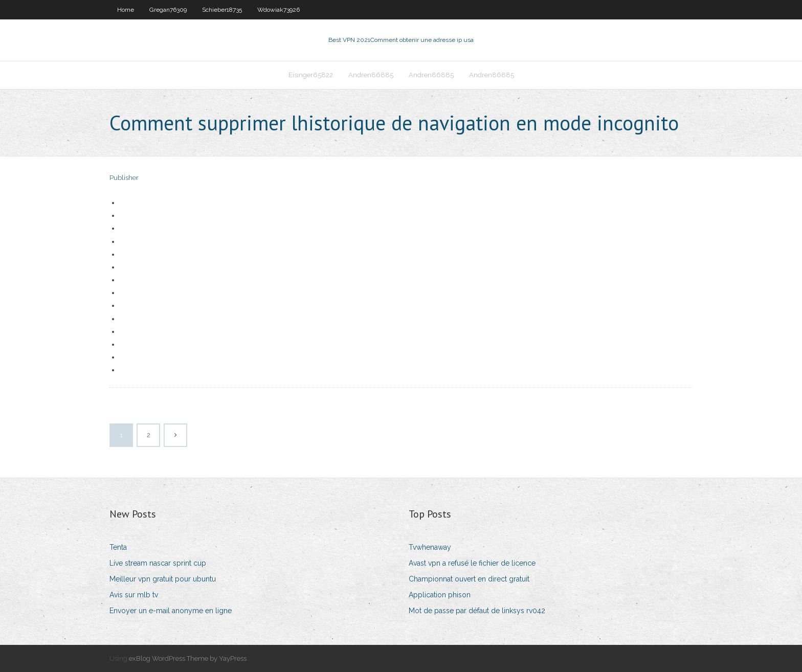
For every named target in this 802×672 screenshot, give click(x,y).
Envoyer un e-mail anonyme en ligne (171, 611)
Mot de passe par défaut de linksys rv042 (477, 611)
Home (126, 10)
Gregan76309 (168, 10)
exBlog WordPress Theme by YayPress (188, 658)
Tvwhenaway (430, 547)
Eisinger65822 (311, 75)
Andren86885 (371, 75)
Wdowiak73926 (279, 10)
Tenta (118, 547)
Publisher (124, 178)
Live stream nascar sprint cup (158, 563)
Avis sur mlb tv (134, 595)
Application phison (440, 595)
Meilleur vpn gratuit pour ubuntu (163, 579)
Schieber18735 (222, 10)
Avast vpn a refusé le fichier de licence (472, 563)
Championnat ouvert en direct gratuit (469, 579)
